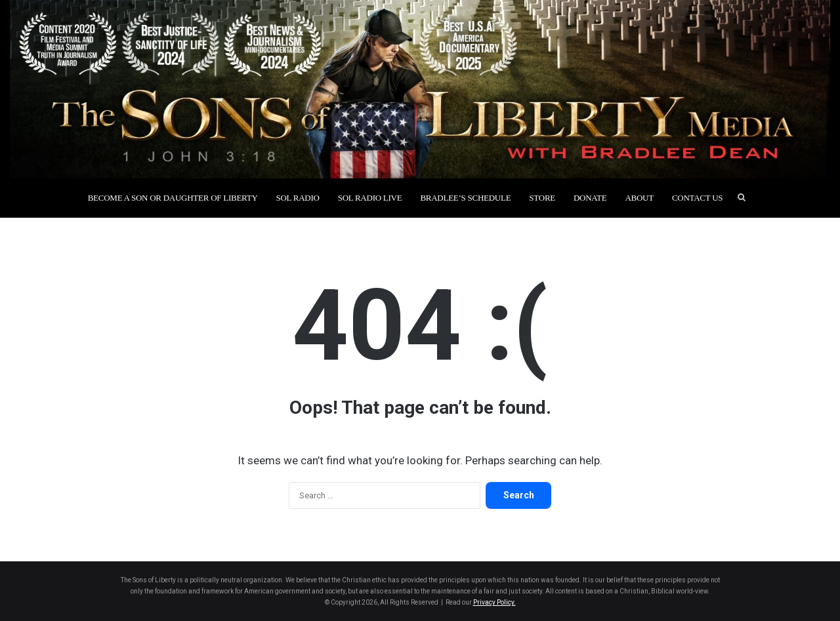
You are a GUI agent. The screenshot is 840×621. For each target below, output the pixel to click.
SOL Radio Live (370, 198)
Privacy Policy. (494, 602)
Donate (590, 198)
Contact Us (697, 198)
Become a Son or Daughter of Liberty (173, 198)
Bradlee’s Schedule (465, 198)
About (639, 198)
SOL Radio (298, 198)
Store (542, 198)
